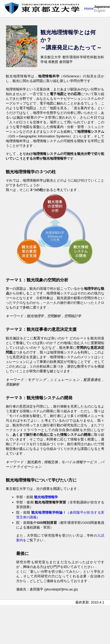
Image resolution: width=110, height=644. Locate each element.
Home (89, 8)
